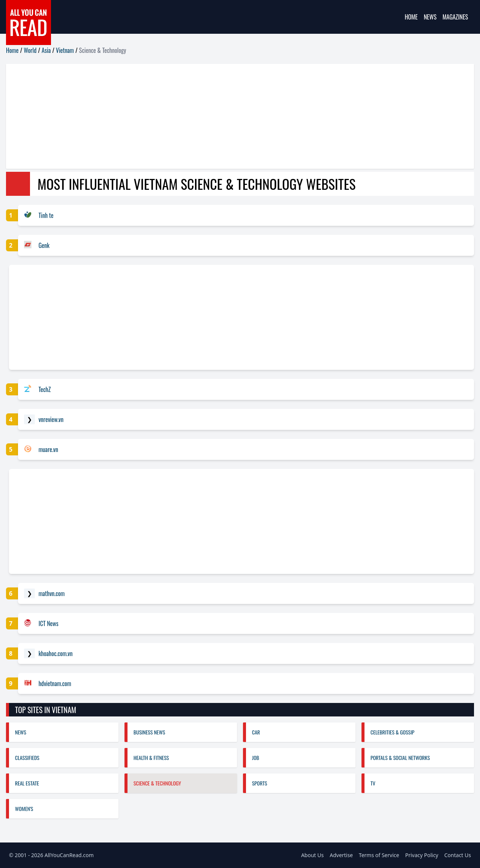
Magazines (455, 17)
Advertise (341, 855)
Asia (46, 50)
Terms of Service (379, 855)
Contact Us (458, 855)
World (30, 50)
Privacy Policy (421, 855)
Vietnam (65, 50)
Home (411, 17)
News (430, 17)
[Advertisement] (231, 116)
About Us (312, 855)
